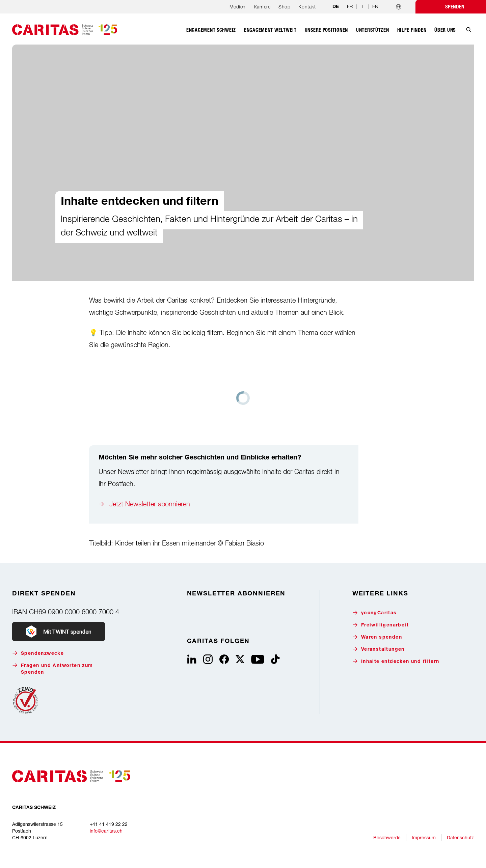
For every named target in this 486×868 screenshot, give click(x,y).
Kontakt (307, 7)
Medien (238, 7)
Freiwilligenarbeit (381, 625)
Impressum (424, 837)
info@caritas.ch (106, 831)
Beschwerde (387, 837)
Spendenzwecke (38, 653)
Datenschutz (460, 837)
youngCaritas (375, 613)
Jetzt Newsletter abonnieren (150, 504)
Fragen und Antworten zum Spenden (53, 669)
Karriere (262, 7)
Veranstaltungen (379, 649)
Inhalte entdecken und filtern (396, 661)
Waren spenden (377, 637)
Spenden (455, 7)
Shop (284, 7)
